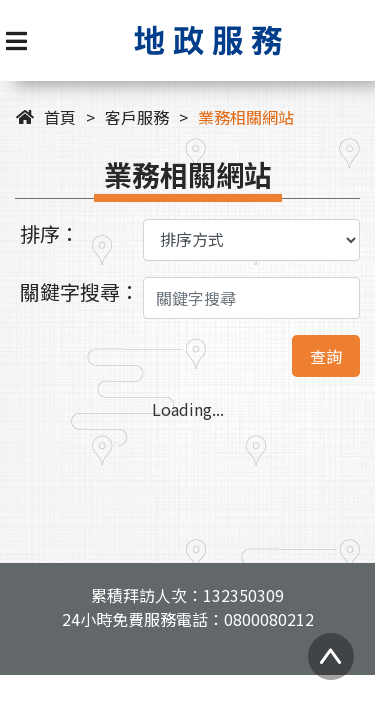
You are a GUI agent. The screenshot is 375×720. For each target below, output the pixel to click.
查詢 (326, 356)
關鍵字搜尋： (80, 291)
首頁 (60, 117)
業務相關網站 (246, 117)
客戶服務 (137, 117)
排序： (50, 233)
